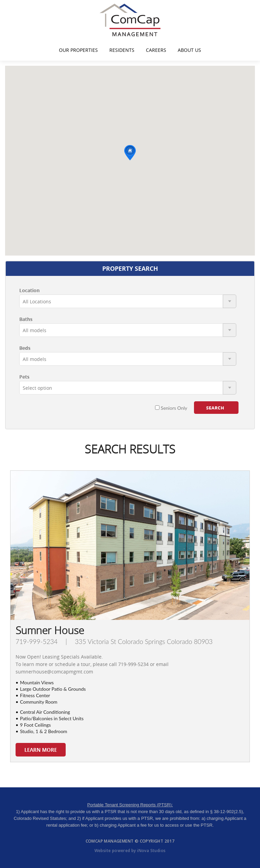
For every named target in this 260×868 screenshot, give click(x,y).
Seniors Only (171, 408)
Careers (156, 50)
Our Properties (78, 50)
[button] (130, 153)
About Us (189, 50)
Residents (122, 50)
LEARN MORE (41, 750)
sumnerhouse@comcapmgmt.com (54, 672)
